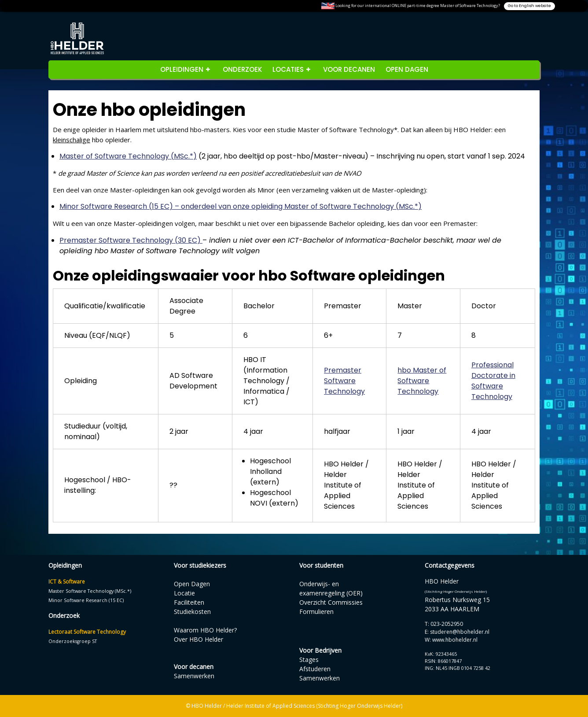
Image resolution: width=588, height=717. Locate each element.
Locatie (184, 593)
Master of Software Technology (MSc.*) (128, 156)
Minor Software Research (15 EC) (86, 600)
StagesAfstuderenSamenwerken (320, 669)
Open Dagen (407, 69)
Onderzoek (242, 69)
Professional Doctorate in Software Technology (493, 381)
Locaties (288, 69)
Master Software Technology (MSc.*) (90, 591)
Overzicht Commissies (331, 602)
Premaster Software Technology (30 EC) (131, 240)
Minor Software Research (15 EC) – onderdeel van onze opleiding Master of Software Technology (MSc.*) (241, 206)
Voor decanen (349, 69)
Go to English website (529, 6)
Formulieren (316, 612)
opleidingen (182, 69)
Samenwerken (194, 676)
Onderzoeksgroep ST (73, 641)
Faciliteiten (189, 602)
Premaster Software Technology (344, 381)
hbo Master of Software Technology (422, 381)
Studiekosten (192, 612)
